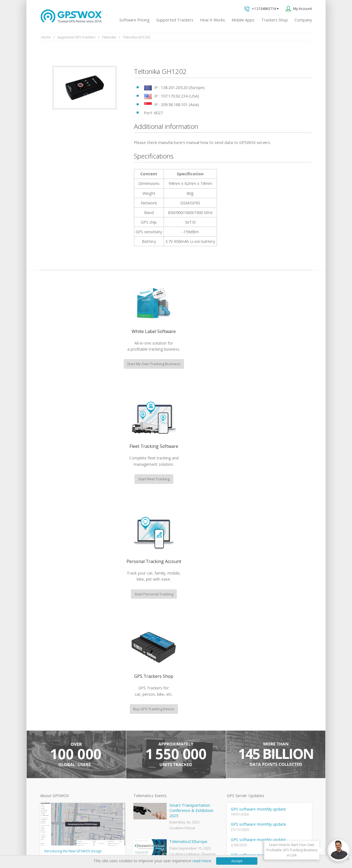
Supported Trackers (175, 20)
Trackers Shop (275, 20)
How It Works (212, 20)
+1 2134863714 (261, 9)
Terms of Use (81, 846)
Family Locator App (148, 727)
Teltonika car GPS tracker (153, 782)
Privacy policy (54, 846)
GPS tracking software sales (273, 658)
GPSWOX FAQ (144, 708)
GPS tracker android (149, 764)
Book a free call (257, 726)
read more (202, 861)
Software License (113, 846)
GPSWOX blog (144, 699)
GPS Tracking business (151, 755)
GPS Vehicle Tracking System (156, 736)
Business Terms (146, 846)
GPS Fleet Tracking (148, 745)
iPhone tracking (145, 773)
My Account (302, 9)
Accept (237, 861)
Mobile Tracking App (149, 718)
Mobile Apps (243, 20)
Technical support (263, 681)
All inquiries (273, 703)
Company (303, 20)
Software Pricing (134, 20)
